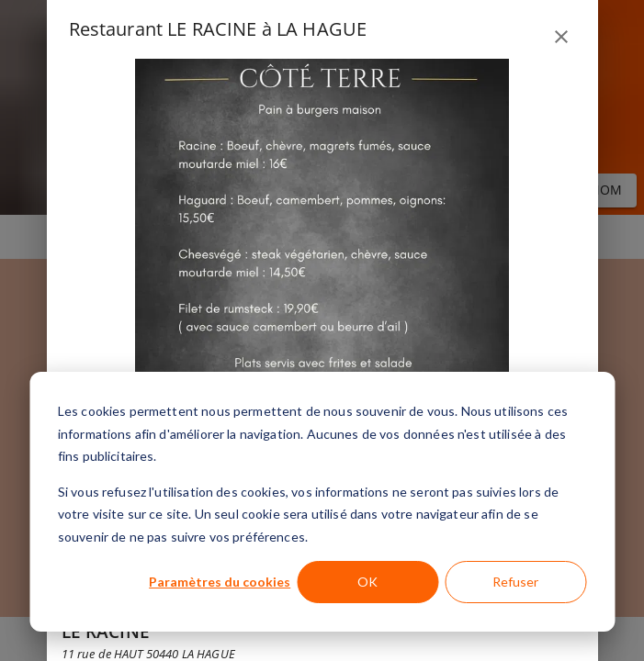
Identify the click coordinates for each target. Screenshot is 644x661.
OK (367, 582)
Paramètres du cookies (220, 582)
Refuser (515, 582)
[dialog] (322, 502)
